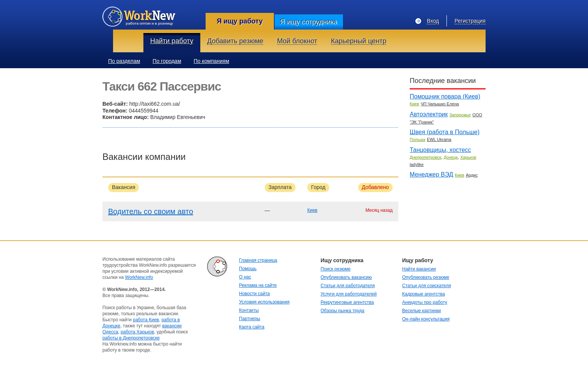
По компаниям (212, 61)
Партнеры (250, 319)
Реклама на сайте (258, 285)
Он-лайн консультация (426, 319)
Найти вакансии (419, 269)
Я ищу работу (240, 21)
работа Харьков (137, 332)
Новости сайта (254, 294)
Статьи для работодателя (348, 286)
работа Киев (146, 320)
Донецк (451, 157)
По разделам (124, 61)
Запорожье (460, 115)
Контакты (249, 310)
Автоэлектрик (429, 114)
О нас (245, 277)
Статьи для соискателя (427, 286)
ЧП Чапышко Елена (440, 104)
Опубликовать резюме (426, 277)
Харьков (468, 157)
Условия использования (264, 302)
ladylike (417, 164)
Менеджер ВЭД (432, 174)
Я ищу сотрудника (309, 22)
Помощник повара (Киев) (445, 96)
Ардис (472, 175)
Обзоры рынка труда (342, 311)
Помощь (248, 269)
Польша (417, 139)
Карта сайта (252, 327)
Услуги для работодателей (349, 294)
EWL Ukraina (439, 139)
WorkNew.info (139, 277)
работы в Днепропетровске (131, 338)
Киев (312, 210)
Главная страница (258, 260)
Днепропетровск (425, 157)
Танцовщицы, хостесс (440, 150)
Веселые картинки (421, 311)
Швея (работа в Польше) (445, 132)
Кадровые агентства (424, 294)
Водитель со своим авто (151, 211)
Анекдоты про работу (425, 302)
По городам (167, 61)
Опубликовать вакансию (346, 277)
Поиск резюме (336, 269)
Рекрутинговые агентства (347, 302)
